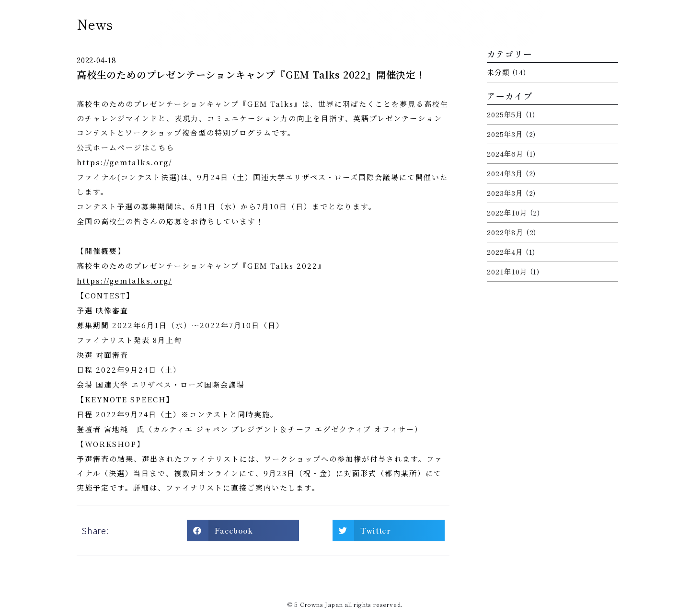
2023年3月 (505, 193)
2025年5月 (505, 114)
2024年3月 (505, 173)
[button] (243, 530)
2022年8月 (505, 232)
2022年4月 (505, 252)
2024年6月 (505, 154)
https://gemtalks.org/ (124, 162)
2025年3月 (505, 134)
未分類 (498, 72)
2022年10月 (507, 212)
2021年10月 (507, 271)
